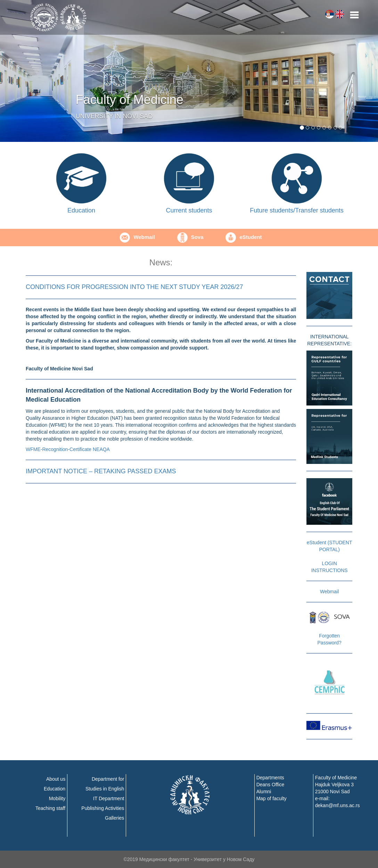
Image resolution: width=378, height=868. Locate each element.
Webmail (137, 237)
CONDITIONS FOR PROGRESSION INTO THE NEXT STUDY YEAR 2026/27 (134, 287)
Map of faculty (272, 798)
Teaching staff (50, 808)
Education (55, 789)
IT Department (109, 798)
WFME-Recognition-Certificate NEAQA (68, 449)
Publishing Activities (103, 808)
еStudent (244, 237)
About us (56, 779)
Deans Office (270, 785)
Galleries (114, 818)
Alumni (264, 791)
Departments (270, 778)
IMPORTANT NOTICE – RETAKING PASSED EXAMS (101, 471)
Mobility (57, 798)
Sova (190, 237)
